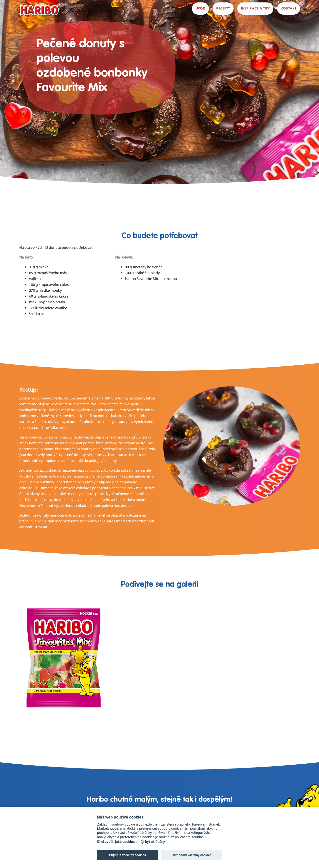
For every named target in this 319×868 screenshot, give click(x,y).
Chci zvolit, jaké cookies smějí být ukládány (131, 842)
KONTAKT (288, 9)
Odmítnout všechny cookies (191, 855)
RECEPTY (223, 9)
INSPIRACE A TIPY (255, 9)
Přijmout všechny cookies (128, 855)
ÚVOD (200, 9)
